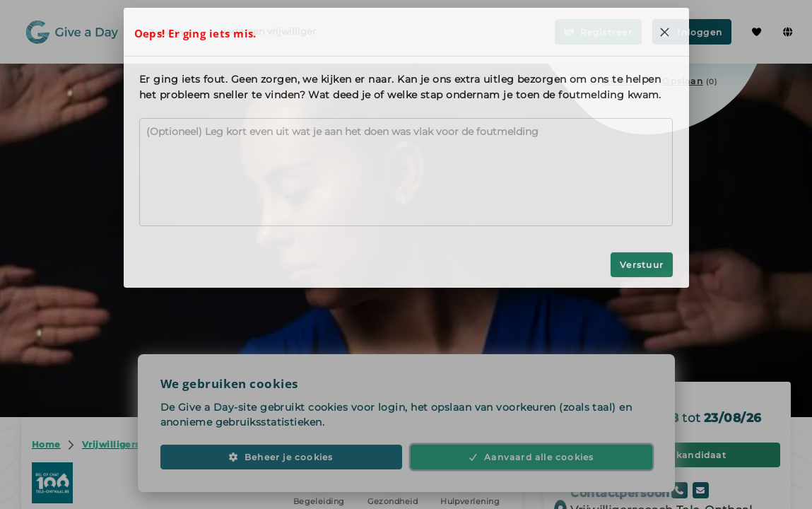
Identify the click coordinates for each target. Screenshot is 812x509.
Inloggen (692, 32)
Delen (611, 81)
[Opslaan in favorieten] (683, 81)
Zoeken (176, 32)
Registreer (598, 32)
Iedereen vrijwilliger (270, 31)
